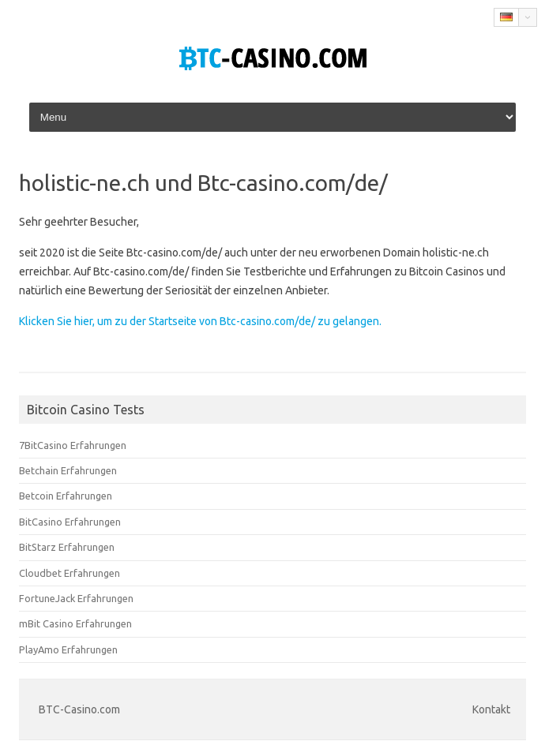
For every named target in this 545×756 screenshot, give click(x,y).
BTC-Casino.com (79, 709)
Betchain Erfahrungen (68, 470)
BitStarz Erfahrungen (67, 547)
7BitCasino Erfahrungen (73, 445)
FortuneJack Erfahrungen (76, 598)
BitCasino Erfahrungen (70, 522)
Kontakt (491, 709)
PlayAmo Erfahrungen (68, 649)
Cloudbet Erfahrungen (70, 573)
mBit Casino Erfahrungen (75, 623)
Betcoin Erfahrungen (66, 496)
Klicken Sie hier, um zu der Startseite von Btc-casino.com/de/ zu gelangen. (200, 321)
